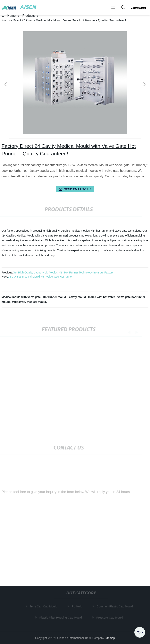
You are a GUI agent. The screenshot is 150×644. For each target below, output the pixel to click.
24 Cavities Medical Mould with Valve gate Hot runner (40, 277)
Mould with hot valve (102, 297)
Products (29, 16)
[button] (113, 8)
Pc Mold (77, 606)
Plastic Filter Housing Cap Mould (61, 617)
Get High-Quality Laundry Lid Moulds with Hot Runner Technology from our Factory (63, 272)
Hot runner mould (55, 297)
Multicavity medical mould (29, 302)
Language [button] (138, 8)
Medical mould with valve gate (22, 297)
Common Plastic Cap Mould (115, 606)
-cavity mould (77, 297)
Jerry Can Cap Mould (44, 606)
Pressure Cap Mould (110, 617)
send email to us (75, 189)
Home (12, 16)
